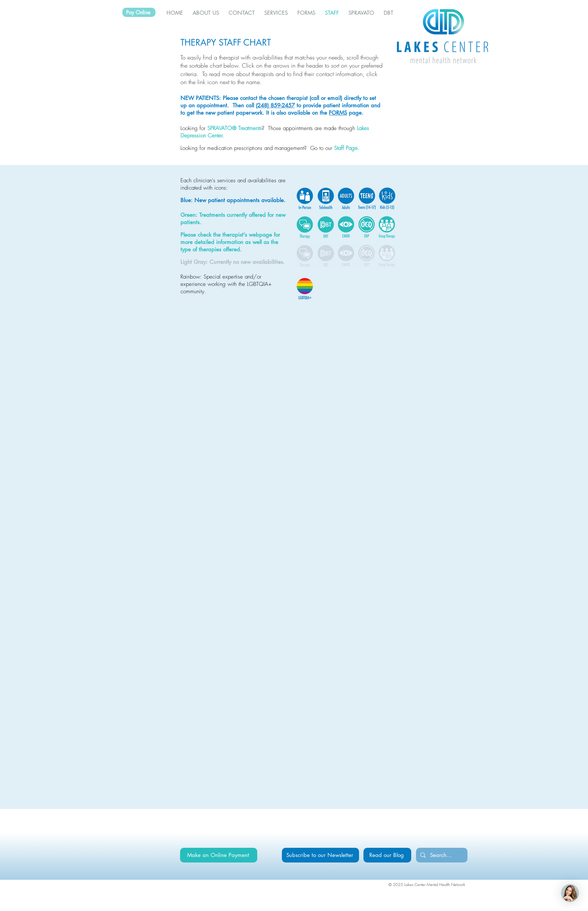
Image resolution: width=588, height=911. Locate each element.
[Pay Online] (139, 12)
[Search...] (441, 855)
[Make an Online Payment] (219, 855)
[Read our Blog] (387, 855)
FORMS (338, 113)
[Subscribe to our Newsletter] (320, 855)
